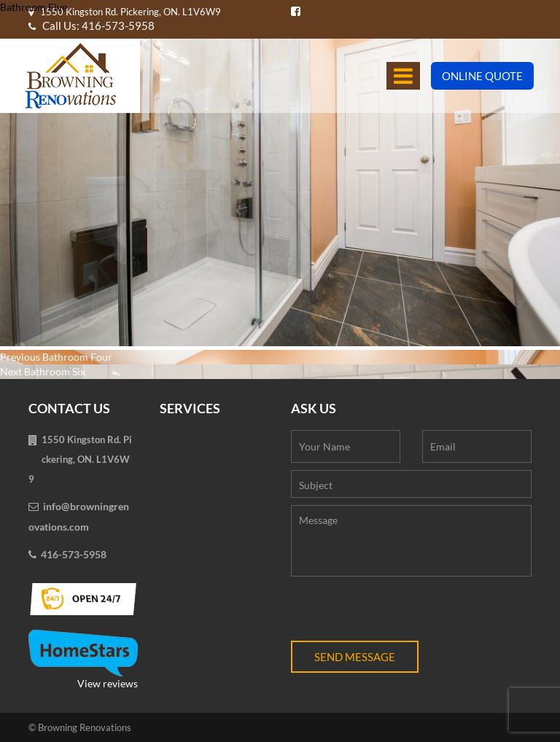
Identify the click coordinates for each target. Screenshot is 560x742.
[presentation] (402, 612)
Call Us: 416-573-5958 (92, 26)
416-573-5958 (74, 554)
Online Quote (482, 76)
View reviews (83, 660)
